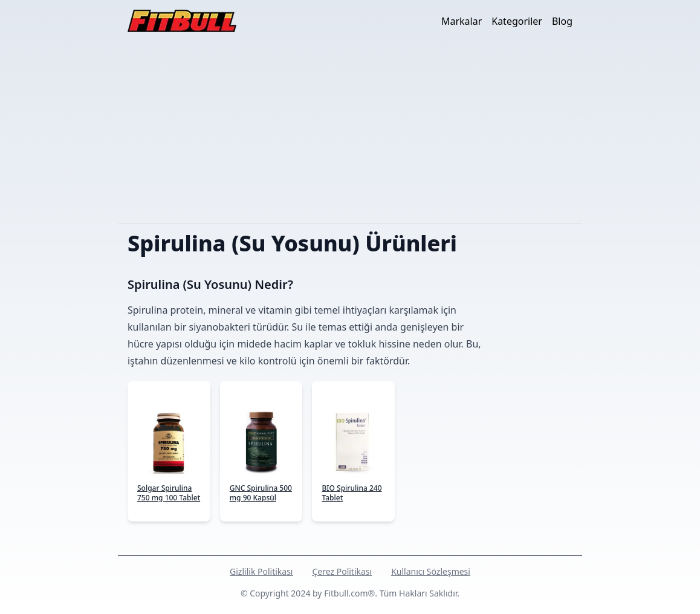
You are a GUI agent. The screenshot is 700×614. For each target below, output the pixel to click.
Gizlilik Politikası (261, 571)
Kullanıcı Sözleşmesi (431, 571)
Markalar (462, 21)
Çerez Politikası (342, 571)
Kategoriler (517, 21)
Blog (562, 21)
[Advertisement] (350, 132)
